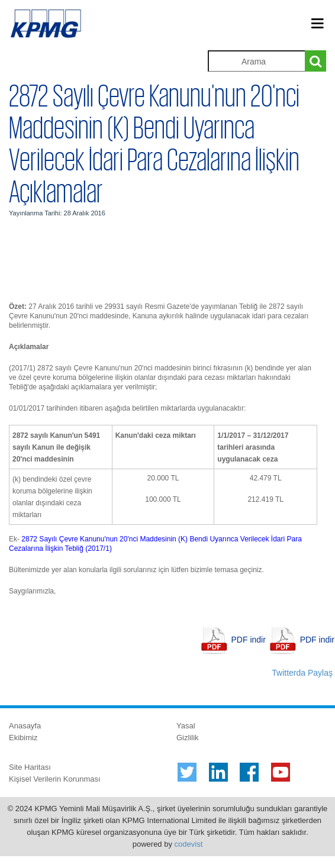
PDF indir (249, 640)
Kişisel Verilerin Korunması (55, 779)
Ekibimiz (23, 738)
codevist (189, 844)
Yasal (186, 726)
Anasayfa (25, 726)
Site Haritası (30, 767)
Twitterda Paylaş (302, 673)
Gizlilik (188, 738)
